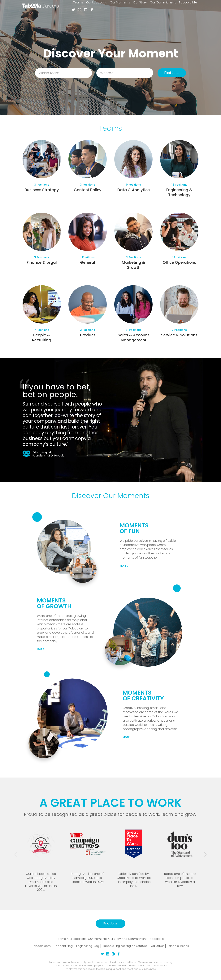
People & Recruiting (42, 338)
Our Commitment (134, 939)
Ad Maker (158, 946)
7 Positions (42, 330)
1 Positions (88, 257)
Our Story (115, 939)
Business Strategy (42, 190)
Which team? (50, 73)
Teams (61, 939)
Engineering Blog (88, 946)
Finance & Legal (42, 262)
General (88, 262)
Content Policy (88, 190)
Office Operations (179, 262)
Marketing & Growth (133, 265)
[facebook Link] (119, 955)
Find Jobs (172, 73)
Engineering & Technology (179, 192)
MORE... (124, 566)
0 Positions (133, 185)
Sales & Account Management (133, 338)
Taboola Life (156, 939)
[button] (205, 855)
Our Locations (77, 939)
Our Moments (97, 939)
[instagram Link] (113, 955)
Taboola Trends (178, 946)
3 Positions (42, 185)
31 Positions (134, 330)
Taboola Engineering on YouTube (125, 946)
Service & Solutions (179, 335)
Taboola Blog (63, 946)
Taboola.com (41, 946)
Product (88, 335)
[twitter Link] (102, 955)
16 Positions (179, 185)
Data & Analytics (134, 190)
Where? (107, 73)
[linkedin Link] (108, 955)
